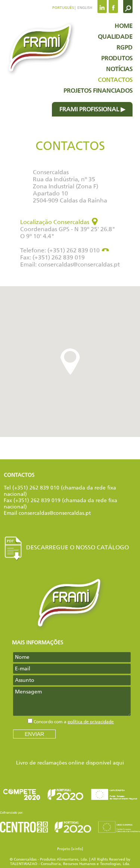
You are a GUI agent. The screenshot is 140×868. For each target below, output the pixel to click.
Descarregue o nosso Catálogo (66, 547)
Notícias (119, 69)
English (84, 8)
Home (124, 26)
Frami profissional (89, 109)
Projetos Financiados (98, 91)
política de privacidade (91, 722)
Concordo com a (74, 722)
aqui (118, 763)
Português (63, 8)
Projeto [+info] (70, 849)
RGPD (125, 47)
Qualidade (115, 37)
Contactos (115, 80)
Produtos (117, 58)
